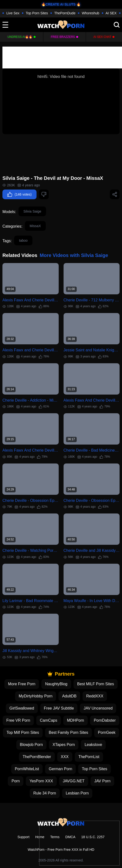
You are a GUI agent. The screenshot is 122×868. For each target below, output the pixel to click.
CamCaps (49, 720)
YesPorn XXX (41, 781)
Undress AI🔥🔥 (20, 37)
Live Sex (13, 13)
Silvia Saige (32, 211)
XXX (65, 757)
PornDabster (105, 720)
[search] (117, 25)
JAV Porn (102, 781)
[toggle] (5, 25)
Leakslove (93, 745)
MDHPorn (75, 720)
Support (23, 837)
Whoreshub (91, 13)
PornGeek (107, 732)
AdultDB (69, 696)
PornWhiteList (27, 769)
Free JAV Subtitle (59, 708)
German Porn (60, 769)
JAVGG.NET (74, 781)
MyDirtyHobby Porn (36, 696)
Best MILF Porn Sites (96, 684)
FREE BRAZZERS (63, 37)
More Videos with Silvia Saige (74, 255)
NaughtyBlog (56, 684)
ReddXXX (95, 696)
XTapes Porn (64, 745)
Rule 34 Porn (45, 793)
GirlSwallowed (22, 708)
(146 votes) (19, 194)
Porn (16, 781)
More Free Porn (22, 684)
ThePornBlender (37, 757)
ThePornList (89, 757)
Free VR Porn (18, 720)
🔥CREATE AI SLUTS (59, 4)
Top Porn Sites (37, 13)
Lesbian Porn (77, 793)
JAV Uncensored (98, 708)
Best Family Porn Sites (68, 732)
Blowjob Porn (31, 745)
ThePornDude (65, 13)
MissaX (35, 226)
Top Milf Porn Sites (23, 732)
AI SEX (111, 13)
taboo (23, 240)
